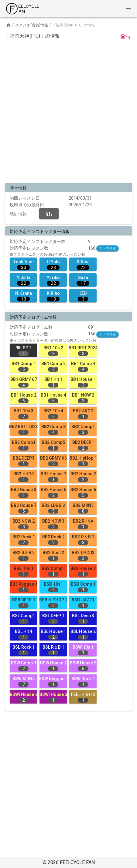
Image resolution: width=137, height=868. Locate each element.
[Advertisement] (68, 112)
